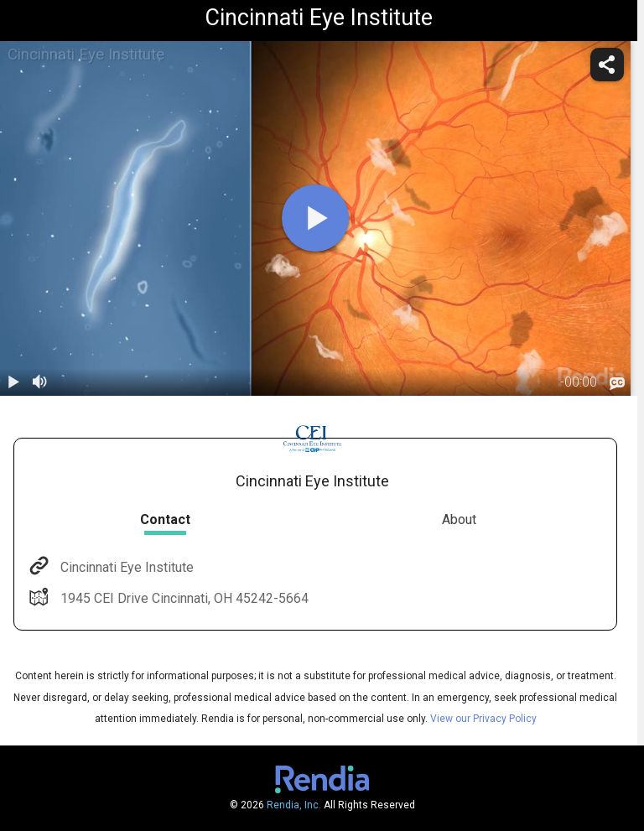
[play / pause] (13, 382)
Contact (165, 519)
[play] (315, 218)
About (459, 519)
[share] (607, 65)
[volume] (40, 382)
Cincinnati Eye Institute (125, 567)
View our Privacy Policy (483, 719)
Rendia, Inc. (294, 805)
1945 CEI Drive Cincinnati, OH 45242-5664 (183, 598)
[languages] (617, 383)
